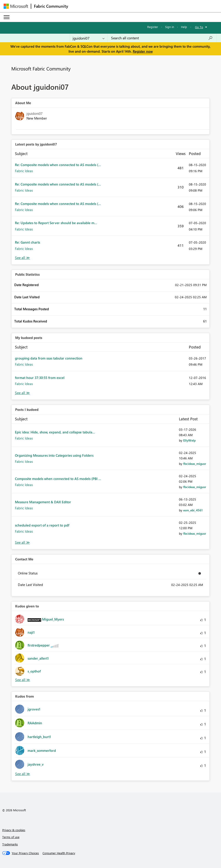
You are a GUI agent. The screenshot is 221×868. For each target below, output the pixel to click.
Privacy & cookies (14, 830)
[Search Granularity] (89, 38)
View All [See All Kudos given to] (23, 680)
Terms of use (11, 837)
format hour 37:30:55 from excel (40, 378)
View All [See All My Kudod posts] (22, 393)
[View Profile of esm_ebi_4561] (193, 510)
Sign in (170, 27)
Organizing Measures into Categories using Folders (54, 455)
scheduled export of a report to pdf (42, 525)
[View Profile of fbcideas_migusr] (195, 464)
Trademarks (10, 844)
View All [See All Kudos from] (23, 774)
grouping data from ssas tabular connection (49, 358)
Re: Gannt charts (27, 242)
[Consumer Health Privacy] (59, 853)
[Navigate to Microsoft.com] (16, 6)
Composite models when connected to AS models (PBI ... (58, 479)
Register (153, 27)
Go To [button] (199, 27)
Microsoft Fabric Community (41, 68)
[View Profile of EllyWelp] (189, 440)
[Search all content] (162, 38)
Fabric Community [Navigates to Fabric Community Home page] (51, 6)
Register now (143, 51)
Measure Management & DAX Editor (43, 502)
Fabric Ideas (24, 171)
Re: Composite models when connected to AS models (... (58, 165)
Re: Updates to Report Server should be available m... (56, 223)
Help (184, 27)
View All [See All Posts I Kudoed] (22, 542)
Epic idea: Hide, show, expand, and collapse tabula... (55, 432)
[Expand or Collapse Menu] (7, 17)
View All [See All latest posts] (22, 258)
